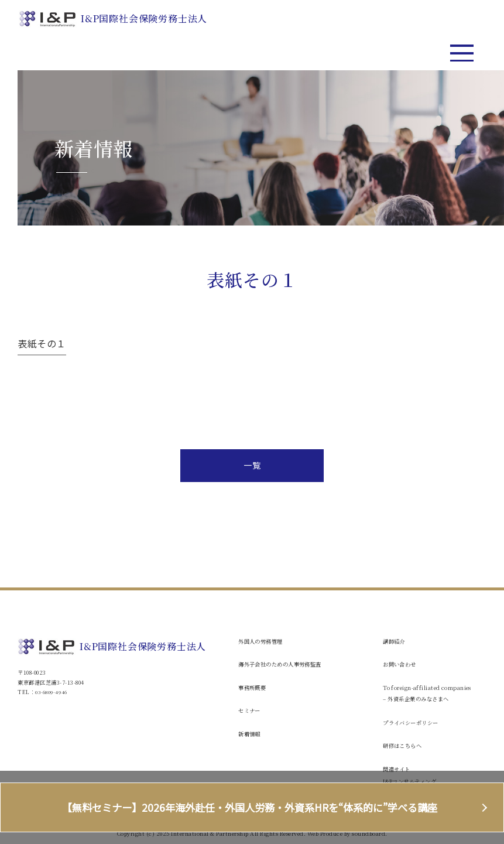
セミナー (252, 710)
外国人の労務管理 (265, 641)
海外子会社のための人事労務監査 (289, 664)
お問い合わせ (403, 664)
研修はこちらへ (407, 745)
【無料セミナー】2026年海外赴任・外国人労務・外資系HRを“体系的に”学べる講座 (252, 808)
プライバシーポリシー (416, 722)
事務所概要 (255, 687)
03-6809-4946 (51, 692)
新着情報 (252, 734)
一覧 (252, 465)
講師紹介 (396, 641)
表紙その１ (42, 343)
